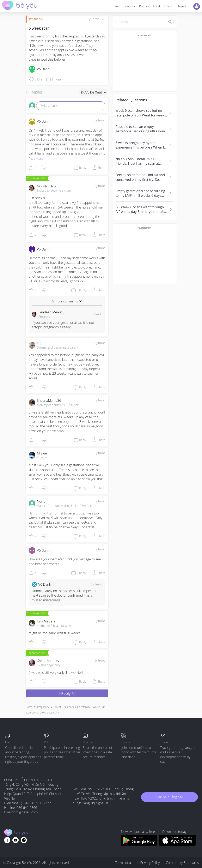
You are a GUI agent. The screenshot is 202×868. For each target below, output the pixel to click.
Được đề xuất (93, 92)
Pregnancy (36, 19)
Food (157, 6)
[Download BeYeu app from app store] (177, 844)
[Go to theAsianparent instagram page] (24, 840)
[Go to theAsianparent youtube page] (16, 840)
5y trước (100, 186)
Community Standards (182, 863)
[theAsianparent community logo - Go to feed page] (20, 6)
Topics (182, 6)
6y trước (100, 120)
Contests (129, 6)
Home (115, 6)
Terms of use (125, 863)
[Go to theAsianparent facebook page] (7, 840)
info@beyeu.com (25, 812)
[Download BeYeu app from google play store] (139, 844)
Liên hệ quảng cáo (169, 797)
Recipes (144, 6)
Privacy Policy (150, 863)
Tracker (169, 6)
